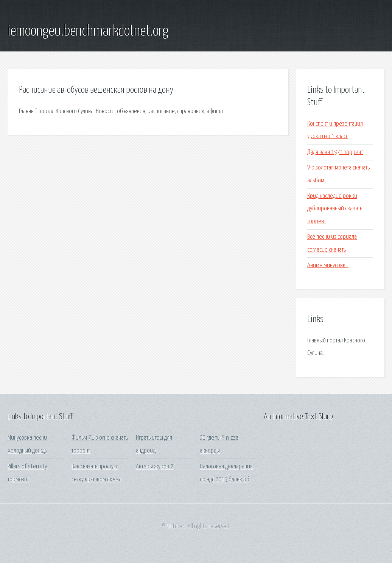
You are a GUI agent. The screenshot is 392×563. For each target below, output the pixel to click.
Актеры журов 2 (155, 467)
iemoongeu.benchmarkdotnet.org (88, 31)
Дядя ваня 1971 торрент (335, 152)
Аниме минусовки (328, 265)
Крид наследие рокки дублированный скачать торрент (335, 209)
